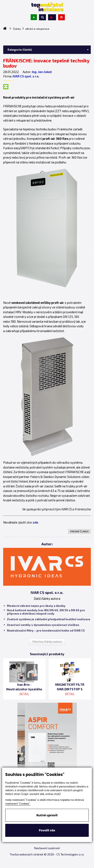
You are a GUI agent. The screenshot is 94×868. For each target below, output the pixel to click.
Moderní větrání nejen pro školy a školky (35, 606)
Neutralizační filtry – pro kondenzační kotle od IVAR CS (44, 630)
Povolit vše (47, 830)
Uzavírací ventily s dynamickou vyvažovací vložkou (42, 625)
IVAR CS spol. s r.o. (26, 76)
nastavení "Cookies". (18, 804)
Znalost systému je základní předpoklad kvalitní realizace (47, 619)
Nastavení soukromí (47, 848)
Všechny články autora (47, 642)
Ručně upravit (47, 815)
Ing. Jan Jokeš (42, 72)
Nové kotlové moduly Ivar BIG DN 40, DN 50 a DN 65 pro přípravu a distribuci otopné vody (44, 612)
